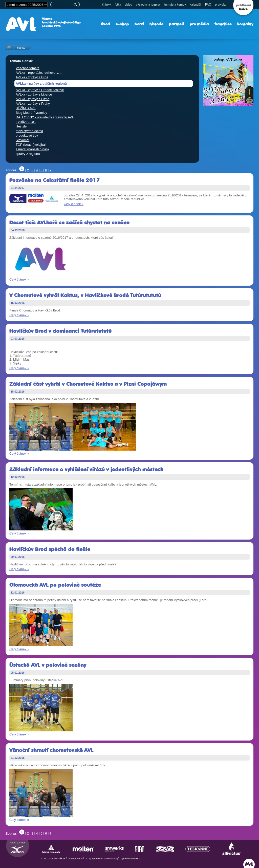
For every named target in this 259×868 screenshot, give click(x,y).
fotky (118, 5)
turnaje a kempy (175, 5)
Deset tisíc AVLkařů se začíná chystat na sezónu (69, 222)
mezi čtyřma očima (29, 131)
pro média (199, 24)
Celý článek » (74, 204)
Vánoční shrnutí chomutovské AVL (51, 750)
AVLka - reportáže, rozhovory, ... (39, 73)
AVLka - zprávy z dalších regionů (41, 84)
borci (139, 24)
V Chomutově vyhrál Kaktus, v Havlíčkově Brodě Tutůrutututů (85, 295)
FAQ (208, 5)
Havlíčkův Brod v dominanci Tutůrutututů (60, 331)
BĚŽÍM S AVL (26, 108)
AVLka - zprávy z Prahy (33, 104)
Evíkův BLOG (26, 122)
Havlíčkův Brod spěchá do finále (50, 549)
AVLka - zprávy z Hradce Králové (40, 90)
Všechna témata (28, 68)
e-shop (122, 24)
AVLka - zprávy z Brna (32, 77)
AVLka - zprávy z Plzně (33, 99)
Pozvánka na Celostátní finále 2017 (55, 180)
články (106, 5)
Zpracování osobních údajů (105, 859)
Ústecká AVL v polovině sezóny (48, 665)
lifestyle (21, 126)
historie (156, 24)
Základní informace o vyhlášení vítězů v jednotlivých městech (86, 469)
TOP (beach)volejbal (31, 145)
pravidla (220, 5)
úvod (105, 24)
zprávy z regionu (28, 154)
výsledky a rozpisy (148, 5)
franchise (223, 24)
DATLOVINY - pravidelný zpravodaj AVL (45, 117)
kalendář (196, 5)
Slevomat (23, 140)
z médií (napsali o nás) (32, 149)
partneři (177, 24)
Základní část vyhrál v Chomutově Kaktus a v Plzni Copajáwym (88, 384)
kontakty (245, 24)
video (128, 5)
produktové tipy (27, 135)
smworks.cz (135, 859)
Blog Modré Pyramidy (31, 113)
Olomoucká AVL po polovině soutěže (55, 585)
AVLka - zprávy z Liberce (34, 94)
